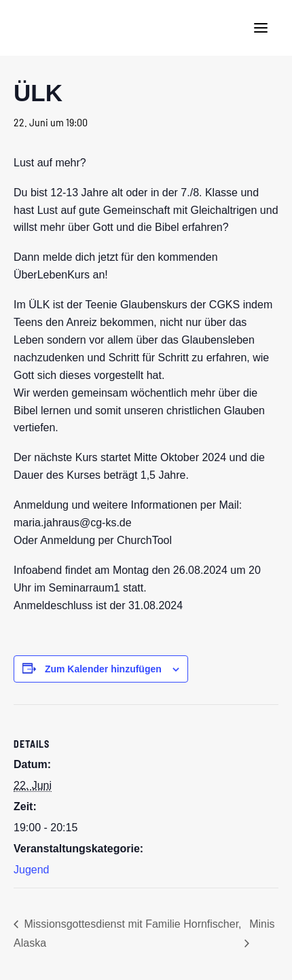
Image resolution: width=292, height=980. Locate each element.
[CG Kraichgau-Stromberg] (35, 28)
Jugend (32, 870)
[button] (261, 28)
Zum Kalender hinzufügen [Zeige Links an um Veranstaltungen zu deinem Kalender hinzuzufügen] (103, 669)
